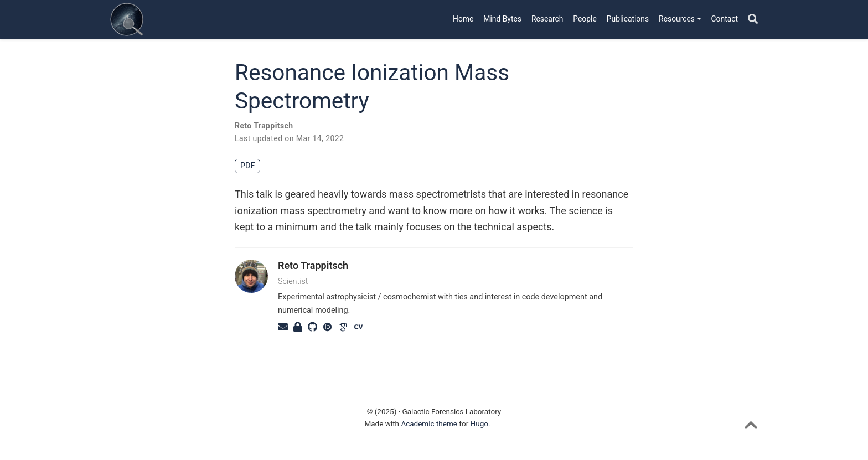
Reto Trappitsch (264, 126)
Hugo (479, 423)
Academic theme (429, 423)
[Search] (753, 20)
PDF (247, 166)
